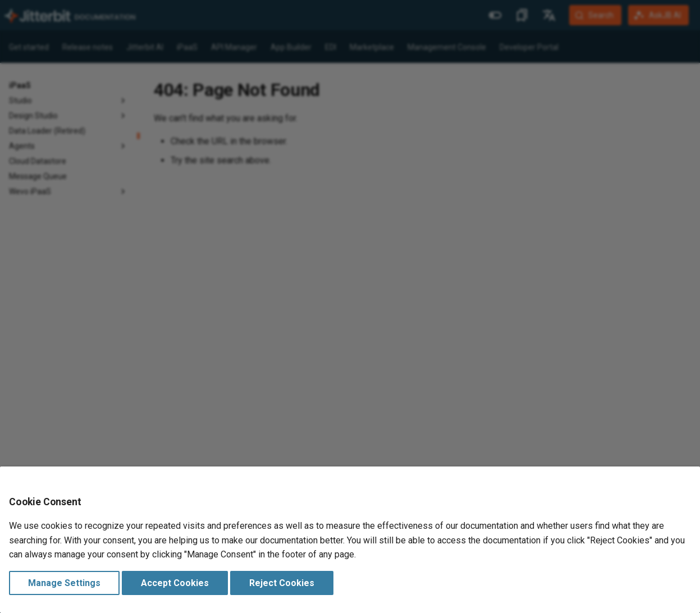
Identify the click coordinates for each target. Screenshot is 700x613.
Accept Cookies (175, 583)
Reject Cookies (282, 583)
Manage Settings (64, 583)
